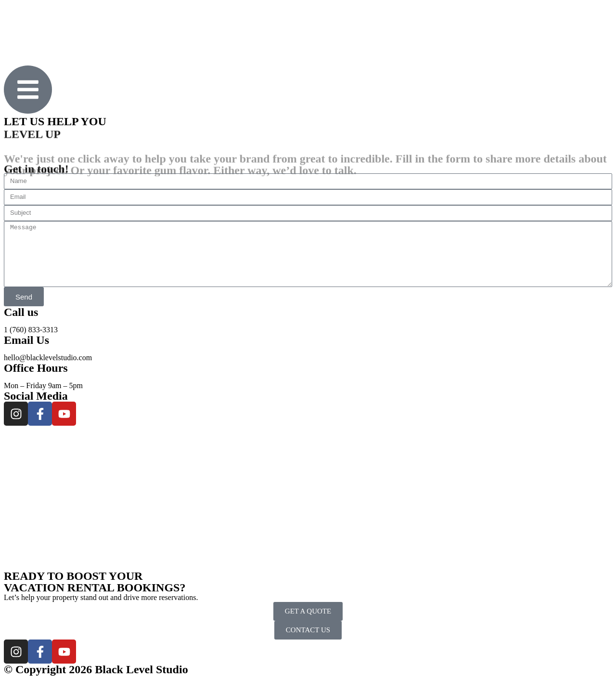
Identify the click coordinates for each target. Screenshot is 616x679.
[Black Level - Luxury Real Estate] (308, 498)
